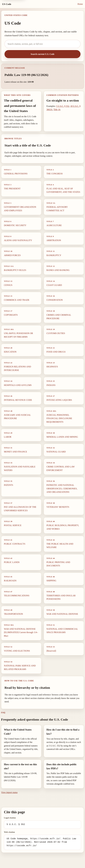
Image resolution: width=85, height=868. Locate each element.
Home (80, 4)
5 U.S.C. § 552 (63, 106)
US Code (7, 4)
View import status (9, 792)
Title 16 (57, 110)
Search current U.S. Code (42, 54)
